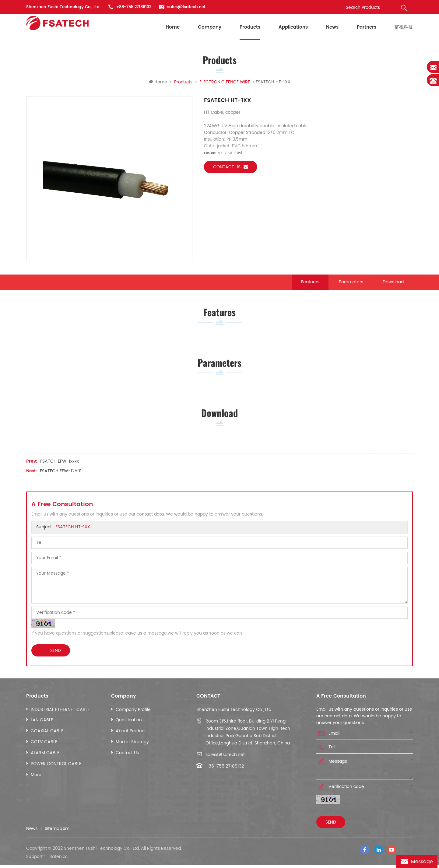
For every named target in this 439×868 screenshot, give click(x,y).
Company (210, 27)
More (36, 781)
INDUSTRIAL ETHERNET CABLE (60, 716)
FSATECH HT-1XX (73, 533)
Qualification (129, 726)
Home (173, 27)
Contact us (230, 168)
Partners (367, 27)
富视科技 (404, 27)
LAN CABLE (42, 726)
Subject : (63, 533)
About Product (131, 737)
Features (310, 283)
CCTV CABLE (44, 748)
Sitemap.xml (58, 835)
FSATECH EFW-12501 (61, 477)
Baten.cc (58, 860)
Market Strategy (132, 748)
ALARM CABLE (45, 759)
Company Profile (133, 716)
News (332, 27)
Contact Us (127, 759)
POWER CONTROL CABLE (56, 770)
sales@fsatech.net (186, 7)
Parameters (351, 283)
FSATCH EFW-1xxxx (60, 468)
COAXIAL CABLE (47, 737)
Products (250, 27)
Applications (293, 27)
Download (393, 283)
